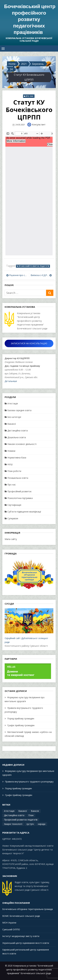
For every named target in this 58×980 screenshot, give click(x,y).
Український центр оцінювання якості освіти (26, 943)
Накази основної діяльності (22, 444)
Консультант (39, 124)
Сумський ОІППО (11, 929)
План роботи (14, 471)
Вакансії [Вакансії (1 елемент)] (23, 811)
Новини (11, 451)
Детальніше (11, 381)
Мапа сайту (11, 539)
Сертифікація (14, 505)
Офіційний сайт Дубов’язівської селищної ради (29, 626)
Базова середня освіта (19, 410)
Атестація (13, 403)
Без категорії (14, 417)
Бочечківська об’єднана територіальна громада (28, 909)
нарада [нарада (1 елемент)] (42, 824)
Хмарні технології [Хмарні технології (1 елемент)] (13, 824)
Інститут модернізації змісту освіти (21, 936)
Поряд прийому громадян (21, 718)
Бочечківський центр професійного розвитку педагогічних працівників (30, 19)
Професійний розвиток (19, 491)
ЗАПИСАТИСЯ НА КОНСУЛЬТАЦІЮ (29, 343)
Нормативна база (17, 458)
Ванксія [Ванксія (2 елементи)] (35, 811)
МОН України (9, 923)
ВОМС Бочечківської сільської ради (21, 916)
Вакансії (12, 424)
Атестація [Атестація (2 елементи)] (9, 811)
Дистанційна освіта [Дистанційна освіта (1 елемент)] (14, 815)
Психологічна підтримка (20, 498)
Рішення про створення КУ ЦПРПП (18, 275)
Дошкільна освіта (17, 437)
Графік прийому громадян (21, 725)
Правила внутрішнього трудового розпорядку (29, 782)
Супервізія (13, 518)
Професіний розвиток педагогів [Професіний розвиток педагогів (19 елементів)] (21, 820)
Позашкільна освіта (18, 478)
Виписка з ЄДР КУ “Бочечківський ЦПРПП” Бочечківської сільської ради (41, 275)
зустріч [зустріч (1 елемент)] (30, 824)
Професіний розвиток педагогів (34, 266)
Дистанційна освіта (18, 431)
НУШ (10, 464)
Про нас (30, 96)
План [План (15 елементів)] (31, 815)
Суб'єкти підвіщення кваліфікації (24, 512)
